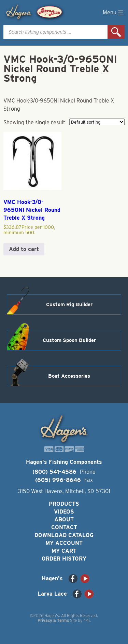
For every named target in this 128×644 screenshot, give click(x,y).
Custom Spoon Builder (69, 340)
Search (116, 32)
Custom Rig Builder (69, 304)
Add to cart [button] (24, 249)
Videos (64, 512)
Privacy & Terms (53, 620)
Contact (64, 527)
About (64, 520)
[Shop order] (97, 122)
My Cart (64, 551)
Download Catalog (64, 535)
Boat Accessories (69, 376)
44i (87, 620)
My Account (64, 543)
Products (64, 504)
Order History (64, 559)
